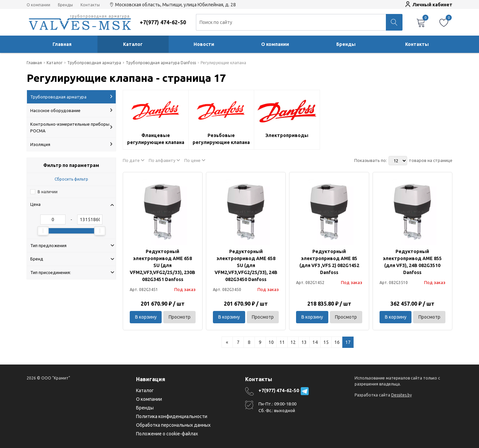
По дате (134, 160)
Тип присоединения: (72, 272)
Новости (204, 44)
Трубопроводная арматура (71, 97)
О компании (38, 5)
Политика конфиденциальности (172, 416)
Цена (72, 204)
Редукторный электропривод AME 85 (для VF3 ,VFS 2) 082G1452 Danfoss (329, 262)
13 (304, 342)
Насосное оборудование (71, 110)
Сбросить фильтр (71, 179)
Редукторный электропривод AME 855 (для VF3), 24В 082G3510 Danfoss (412, 262)
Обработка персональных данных (173, 425)
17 (348, 342)
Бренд (72, 259)
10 (271, 342)
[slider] (43, 231)
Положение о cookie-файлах (167, 434)
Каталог (133, 44)
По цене (195, 160)
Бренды (65, 5)
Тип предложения (72, 245)
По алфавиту (164, 160)
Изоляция (71, 144)
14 (315, 342)
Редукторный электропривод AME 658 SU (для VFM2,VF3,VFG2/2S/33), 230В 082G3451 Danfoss (162, 265)
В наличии (48, 192)
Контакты (90, 5)
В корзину (146, 317)
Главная (62, 44)
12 (293, 342)
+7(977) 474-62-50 (279, 390)
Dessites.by (401, 395)
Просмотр (180, 317)
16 (337, 342)
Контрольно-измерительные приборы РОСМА (71, 127)
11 (282, 342)
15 (326, 342)
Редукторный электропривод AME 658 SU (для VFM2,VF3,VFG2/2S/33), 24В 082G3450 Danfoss (246, 265)
